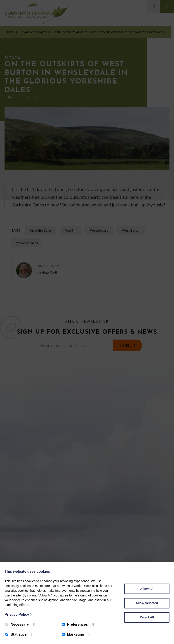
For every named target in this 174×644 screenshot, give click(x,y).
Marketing (73, 634)
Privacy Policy (18, 614)
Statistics (16, 634)
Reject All (147, 617)
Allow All (147, 589)
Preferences (75, 624)
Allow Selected (147, 603)
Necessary (17, 624)
